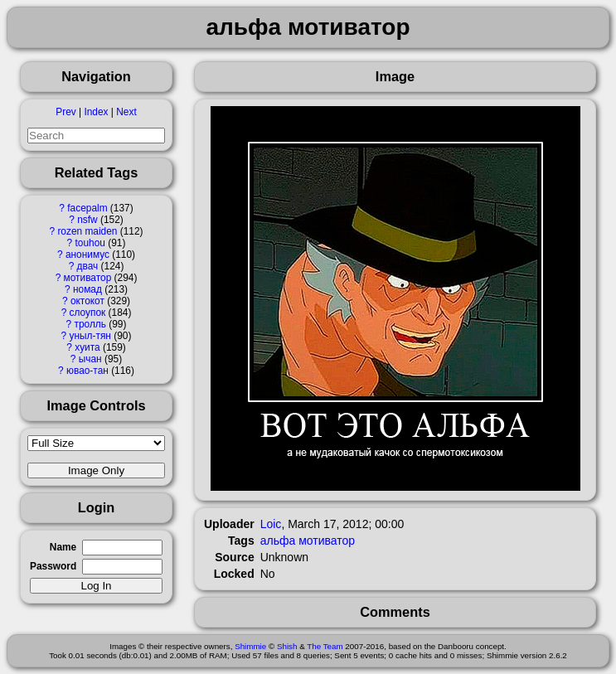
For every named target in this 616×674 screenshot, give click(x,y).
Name (63, 547)
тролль (90, 324)
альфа (278, 541)
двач (88, 266)
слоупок (88, 313)
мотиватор (88, 278)
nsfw (87, 220)
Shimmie (250, 646)
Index (96, 112)
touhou (90, 243)
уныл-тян (90, 336)
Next (126, 112)
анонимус (87, 255)
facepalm (87, 208)
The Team (325, 646)
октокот (87, 301)
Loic (271, 524)
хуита (87, 347)
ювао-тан (87, 371)
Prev (65, 112)
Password (53, 566)
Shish (287, 646)
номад (87, 289)
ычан (90, 359)
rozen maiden (87, 231)
